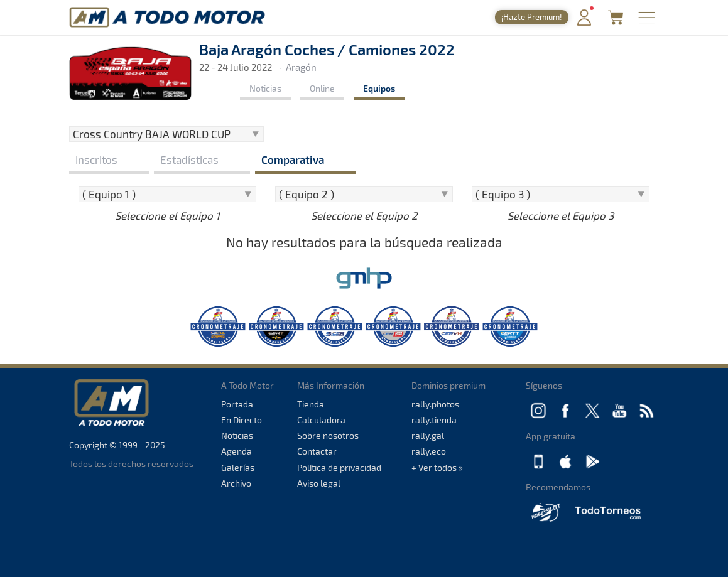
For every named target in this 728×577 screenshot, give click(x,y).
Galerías (238, 467)
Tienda (311, 404)
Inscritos (96, 159)
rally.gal (428, 435)
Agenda (236, 451)
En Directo (242, 420)
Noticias (265, 88)
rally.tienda (434, 420)
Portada (237, 404)
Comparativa (293, 159)
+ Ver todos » (437, 467)
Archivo (236, 483)
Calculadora (321, 420)
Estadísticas (189, 159)
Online (322, 88)
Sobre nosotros (328, 435)
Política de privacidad (339, 467)
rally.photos (435, 404)
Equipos (379, 88)
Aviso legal (319, 483)
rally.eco (429, 451)
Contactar (317, 451)
